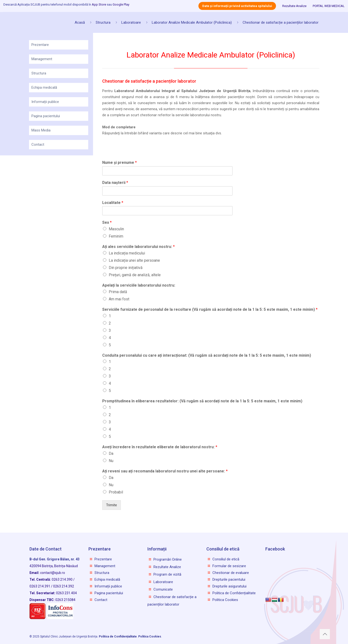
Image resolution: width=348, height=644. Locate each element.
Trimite (112, 505)
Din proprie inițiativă (126, 268)
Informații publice (45, 102)
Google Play (121, 4)
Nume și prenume (120, 163)
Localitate (113, 203)
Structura (103, 22)
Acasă (80, 22)
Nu (111, 461)
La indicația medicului (127, 253)
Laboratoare (131, 22)
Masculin (116, 229)
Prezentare (40, 45)
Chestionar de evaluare (231, 573)
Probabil (116, 492)
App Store (99, 4)
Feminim (116, 236)
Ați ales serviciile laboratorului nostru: (138, 247)
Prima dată (118, 292)
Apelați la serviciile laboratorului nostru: (139, 285)
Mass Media (41, 130)
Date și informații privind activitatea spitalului (237, 6)
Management (42, 59)
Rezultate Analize (294, 6)
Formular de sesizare (229, 566)
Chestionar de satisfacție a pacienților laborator (281, 22)
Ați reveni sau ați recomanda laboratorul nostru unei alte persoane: (165, 471)
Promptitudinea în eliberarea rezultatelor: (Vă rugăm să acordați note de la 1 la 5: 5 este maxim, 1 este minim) (202, 401)
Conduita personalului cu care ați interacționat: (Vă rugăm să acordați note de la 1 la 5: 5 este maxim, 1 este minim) (207, 355)
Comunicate (163, 589)
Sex (107, 222)
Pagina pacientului (46, 116)
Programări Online (168, 559)
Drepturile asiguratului (229, 586)
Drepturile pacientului (229, 579)
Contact (38, 145)
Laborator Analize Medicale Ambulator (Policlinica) (192, 22)
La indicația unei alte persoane (134, 260)
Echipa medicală (44, 87)
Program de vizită (167, 574)
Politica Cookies (225, 600)
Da (111, 453)
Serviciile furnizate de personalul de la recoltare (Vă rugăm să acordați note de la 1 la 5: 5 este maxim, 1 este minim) (210, 309)
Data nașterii (115, 183)
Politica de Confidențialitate (234, 593)
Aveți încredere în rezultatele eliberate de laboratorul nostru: (160, 447)
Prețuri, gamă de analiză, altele (135, 275)
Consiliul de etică (226, 559)
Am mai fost (119, 299)
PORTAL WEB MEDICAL (329, 6)
